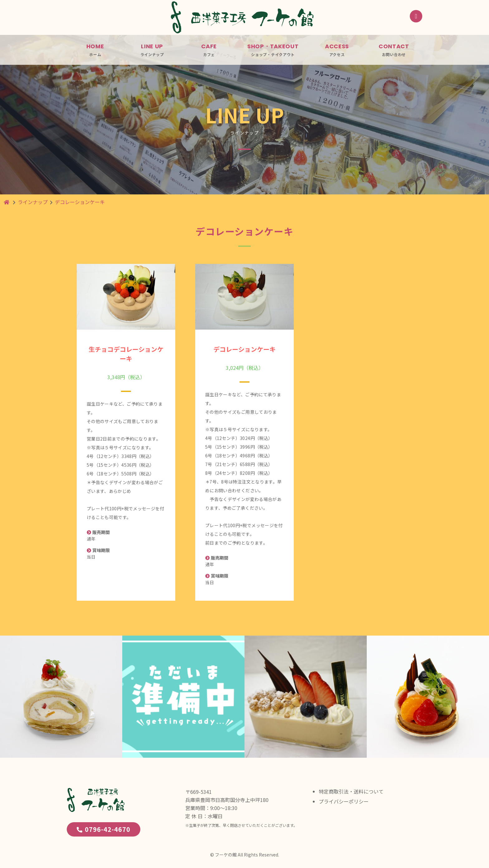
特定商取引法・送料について (351, 791)
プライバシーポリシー (344, 801)
